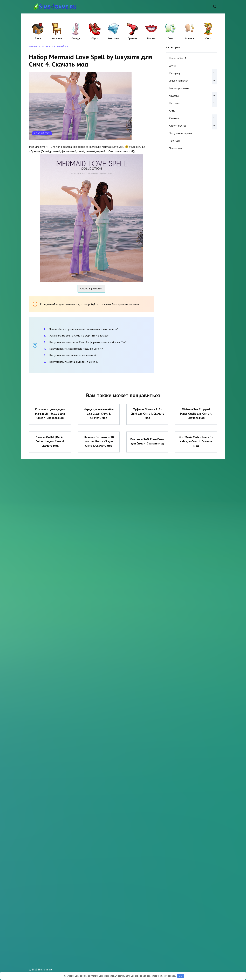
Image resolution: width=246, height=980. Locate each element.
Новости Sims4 (178, 58)
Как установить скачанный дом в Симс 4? (74, 362)
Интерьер (57, 31)
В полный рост (42, 133)
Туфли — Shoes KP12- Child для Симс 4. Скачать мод (147, 413)
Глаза (170, 31)
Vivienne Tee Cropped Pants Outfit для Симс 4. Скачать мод (196, 413)
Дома (38, 31)
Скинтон (189, 31)
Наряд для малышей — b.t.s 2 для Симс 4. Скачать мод (99, 413)
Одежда (76, 31)
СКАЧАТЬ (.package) (91, 289)
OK (180, 976)
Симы (208, 31)
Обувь (95, 31)
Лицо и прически (179, 81)
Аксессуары (114, 31)
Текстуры (175, 141)
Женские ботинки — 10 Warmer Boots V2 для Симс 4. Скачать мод (99, 441)
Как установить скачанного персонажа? (73, 355)
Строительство (178, 126)
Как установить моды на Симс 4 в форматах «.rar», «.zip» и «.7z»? (88, 342)
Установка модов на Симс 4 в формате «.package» (79, 335)
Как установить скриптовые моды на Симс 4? (76, 349)
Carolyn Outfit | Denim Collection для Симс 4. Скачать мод (50, 441)
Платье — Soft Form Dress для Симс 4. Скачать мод (147, 441)
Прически (132, 31)
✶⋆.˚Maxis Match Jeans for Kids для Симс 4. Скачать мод (196, 441)
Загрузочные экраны (181, 133)
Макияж (151, 31)
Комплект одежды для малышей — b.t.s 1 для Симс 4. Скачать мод (50, 413)
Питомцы (174, 103)
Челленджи (176, 148)
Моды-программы (179, 88)
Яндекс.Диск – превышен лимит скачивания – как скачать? (84, 329)
